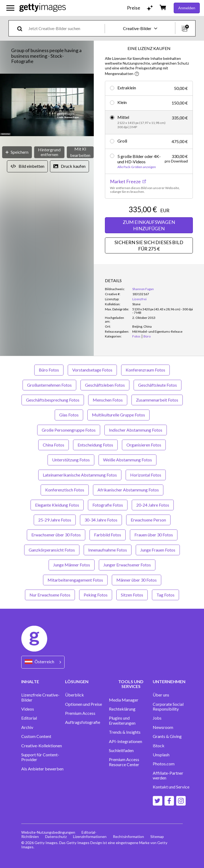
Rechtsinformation (128, 836)
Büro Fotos (49, 370)
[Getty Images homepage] (43, 8)
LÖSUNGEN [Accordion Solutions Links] (77, 681)
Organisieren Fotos (144, 445)
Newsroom (163, 727)
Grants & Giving (167, 736)
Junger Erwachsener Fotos (127, 565)
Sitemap (157, 836)
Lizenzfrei (139, 299)
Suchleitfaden (121, 750)
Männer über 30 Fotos (137, 580)
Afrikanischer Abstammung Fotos (128, 490)
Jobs (157, 718)
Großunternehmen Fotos (49, 385)
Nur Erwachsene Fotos (50, 595)
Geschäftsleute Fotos (158, 385)
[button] (47, 105)
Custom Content (36, 736)
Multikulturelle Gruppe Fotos (118, 415)
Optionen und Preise (84, 704)
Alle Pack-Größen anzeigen (137, 167)
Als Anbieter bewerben (42, 769)
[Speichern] (17, 152)
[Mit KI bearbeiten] (80, 152)
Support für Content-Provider (40, 757)
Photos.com (164, 764)
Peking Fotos (96, 595)
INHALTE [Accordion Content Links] (30, 681)
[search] (22, 28)
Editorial (29, 718)
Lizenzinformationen (90, 836)
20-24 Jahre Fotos (153, 505)
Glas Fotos (69, 415)
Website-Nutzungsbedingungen (48, 832)
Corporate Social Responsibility (168, 707)
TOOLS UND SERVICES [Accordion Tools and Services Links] (131, 684)
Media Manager (124, 700)
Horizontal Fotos (146, 475)
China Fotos (54, 445)
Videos (28, 709)
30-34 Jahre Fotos (101, 520)
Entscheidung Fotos (95, 445)
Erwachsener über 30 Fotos (56, 535)
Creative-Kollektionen (42, 746)
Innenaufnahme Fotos (108, 550)
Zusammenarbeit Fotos (157, 400)
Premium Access (80, 713)
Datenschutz (56, 836)
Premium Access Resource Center (124, 762)
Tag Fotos (165, 595)
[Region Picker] (43, 662)
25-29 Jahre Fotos (55, 520)
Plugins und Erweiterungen (122, 720)
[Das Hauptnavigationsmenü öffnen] (10, 8)
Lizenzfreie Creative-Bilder (40, 697)
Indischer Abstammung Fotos (136, 430)
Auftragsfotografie (83, 722)
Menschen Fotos (108, 400)
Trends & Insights (125, 732)
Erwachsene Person (148, 520)
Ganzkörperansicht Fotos (52, 550)
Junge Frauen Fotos (158, 550)
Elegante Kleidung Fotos (57, 505)
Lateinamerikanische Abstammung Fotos (80, 475)
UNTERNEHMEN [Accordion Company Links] (169, 681)
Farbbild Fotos (108, 535)
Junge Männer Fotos (72, 565)
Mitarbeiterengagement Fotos (75, 580)
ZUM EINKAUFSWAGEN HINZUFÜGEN (149, 225)
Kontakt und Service (171, 787)
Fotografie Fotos (108, 505)
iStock (159, 746)
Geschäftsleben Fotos (105, 385)
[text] (66, 28)
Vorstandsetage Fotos (92, 370)
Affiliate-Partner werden (168, 775)
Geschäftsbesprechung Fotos (53, 400)
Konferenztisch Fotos (65, 490)
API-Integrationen (126, 741)
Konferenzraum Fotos (145, 370)
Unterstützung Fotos (71, 460)
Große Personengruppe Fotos (69, 430)
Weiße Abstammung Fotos (127, 460)
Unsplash (161, 755)
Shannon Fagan (143, 289)
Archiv (27, 727)
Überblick (75, 695)
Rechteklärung (122, 709)
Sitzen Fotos (132, 595)
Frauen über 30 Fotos (154, 535)
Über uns (161, 695)
